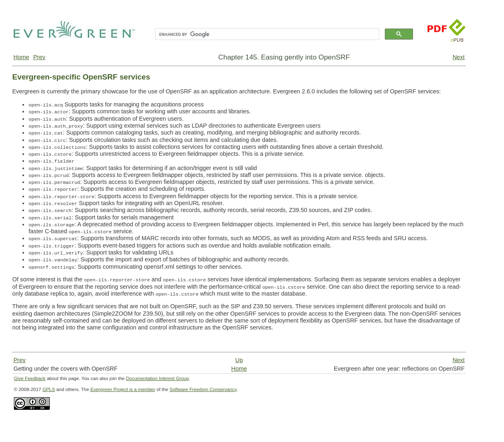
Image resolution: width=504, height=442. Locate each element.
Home (21, 57)
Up (239, 360)
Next (459, 57)
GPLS (49, 389)
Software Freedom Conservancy (203, 389)
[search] (266, 34)
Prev (39, 57)
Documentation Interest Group (158, 378)
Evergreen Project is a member (123, 389)
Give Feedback (30, 378)
